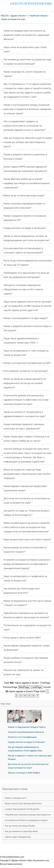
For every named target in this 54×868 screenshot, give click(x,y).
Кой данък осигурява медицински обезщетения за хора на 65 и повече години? (23, 289)
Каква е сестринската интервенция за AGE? (27, 363)
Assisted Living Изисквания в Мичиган (26, 732)
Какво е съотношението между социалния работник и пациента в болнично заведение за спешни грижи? (27, 109)
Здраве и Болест (18, 16)
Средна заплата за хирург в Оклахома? (25, 228)
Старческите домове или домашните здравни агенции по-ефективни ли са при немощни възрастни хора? (26, 400)
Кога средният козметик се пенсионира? (26, 371)
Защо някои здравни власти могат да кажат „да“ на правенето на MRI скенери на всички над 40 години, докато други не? (28, 306)
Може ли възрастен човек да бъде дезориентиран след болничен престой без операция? (27, 474)
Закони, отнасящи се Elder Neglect (24, 773)
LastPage (37, 687)
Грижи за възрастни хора (13, 19)
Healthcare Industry (39, 16)
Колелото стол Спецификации (22, 737)
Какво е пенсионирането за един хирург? (26, 318)
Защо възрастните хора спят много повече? (27, 540)
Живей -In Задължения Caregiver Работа (27, 727)
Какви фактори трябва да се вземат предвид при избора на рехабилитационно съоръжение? (27, 183)
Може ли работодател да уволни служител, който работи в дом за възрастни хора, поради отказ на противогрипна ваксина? (27, 527)
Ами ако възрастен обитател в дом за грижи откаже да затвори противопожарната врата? (28, 142)
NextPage (24, 687)
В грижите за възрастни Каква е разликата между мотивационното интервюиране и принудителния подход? (27, 564)
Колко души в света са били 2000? (22, 638)
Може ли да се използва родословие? (24, 196)
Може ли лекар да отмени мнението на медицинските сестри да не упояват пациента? (25, 383)
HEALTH (4, 16)
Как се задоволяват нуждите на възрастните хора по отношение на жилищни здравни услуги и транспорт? (25, 126)
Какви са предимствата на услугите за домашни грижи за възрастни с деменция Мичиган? (26, 35)
